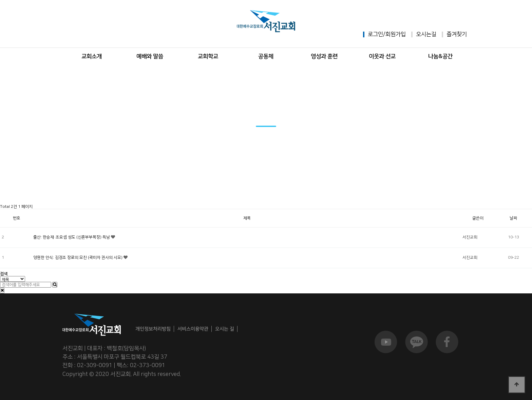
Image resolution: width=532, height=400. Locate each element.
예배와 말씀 (150, 56)
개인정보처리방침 (153, 329)
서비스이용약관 (193, 329)
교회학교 (208, 56)
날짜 (513, 218)
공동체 (266, 56)
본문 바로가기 (0, 0)
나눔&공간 (440, 56)
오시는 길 (225, 329)
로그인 (375, 34)
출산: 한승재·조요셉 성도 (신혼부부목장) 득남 (72, 237)
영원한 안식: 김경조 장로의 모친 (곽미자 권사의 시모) (78, 258)
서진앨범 (231, 194)
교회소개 (92, 56)
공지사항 (96, 194)
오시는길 (426, 34)
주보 (164, 194)
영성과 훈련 (324, 56)
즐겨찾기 (457, 34)
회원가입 (396, 34)
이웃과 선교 (382, 56)
